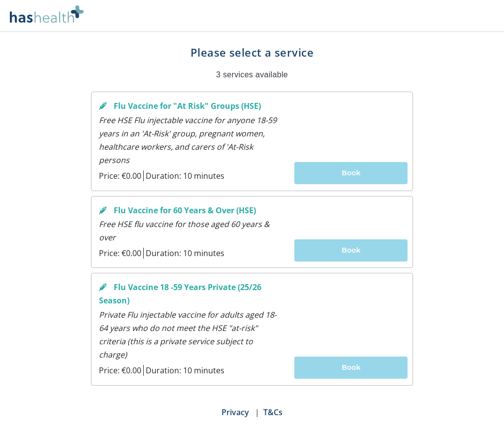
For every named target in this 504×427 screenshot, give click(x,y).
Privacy (235, 412)
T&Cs (273, 412)
